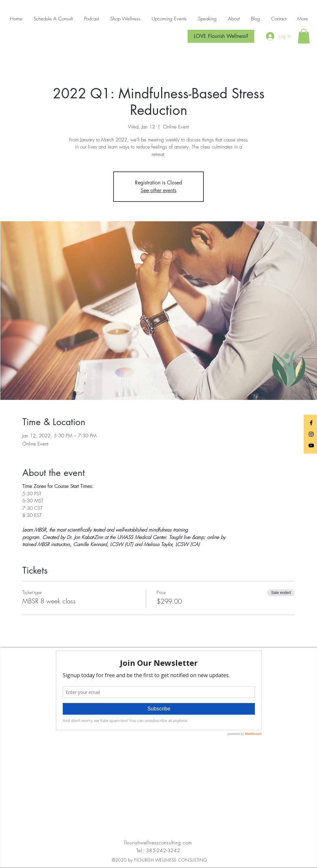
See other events (158, 190)
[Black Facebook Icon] (311, 423)
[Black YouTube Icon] (311, 445)
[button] (304, 36)
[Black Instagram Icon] (311, 434)
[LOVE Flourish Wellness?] (221, 36)
